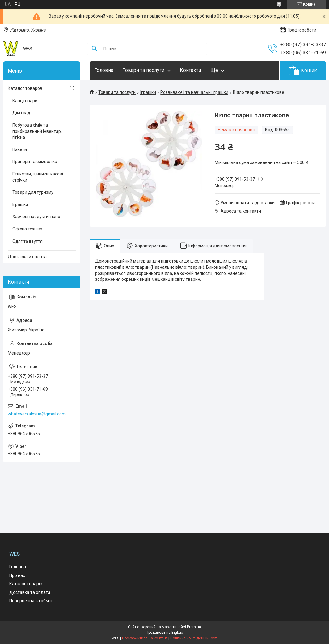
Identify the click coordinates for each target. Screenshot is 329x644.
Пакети (20, 149)
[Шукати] (95, 49)
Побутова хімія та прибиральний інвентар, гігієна (37, 131)
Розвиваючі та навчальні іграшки (194, 92)
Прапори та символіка (35, 162)
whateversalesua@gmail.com (37, 414)
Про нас (17, 575)
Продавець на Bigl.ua (164, 633)
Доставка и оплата (27, 257)
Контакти (190, 70)
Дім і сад (21, 113)
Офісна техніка (27, 229)
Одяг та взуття (27, 241)
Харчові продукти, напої (37, 217)
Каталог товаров (25, 88)
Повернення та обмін (31, 601)
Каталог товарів (26, 584)
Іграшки (148, 92)
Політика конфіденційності (194, 638)
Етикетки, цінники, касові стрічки (38, 177)
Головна (104, 70)
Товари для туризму (33, 192)
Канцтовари (25, 101)
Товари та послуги (143, 70)
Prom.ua (194, 627)
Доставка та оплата (30, 592)
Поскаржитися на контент (145, 638)
